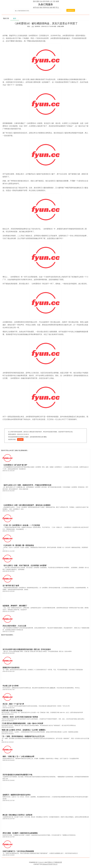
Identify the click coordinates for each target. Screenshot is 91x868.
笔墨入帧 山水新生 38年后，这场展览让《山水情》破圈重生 (24, 730)
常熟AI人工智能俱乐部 (55, 862)
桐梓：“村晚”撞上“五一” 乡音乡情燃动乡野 (18, 757)
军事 (44, 7)
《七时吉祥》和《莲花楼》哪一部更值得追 (18, 545)
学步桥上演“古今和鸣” (11, 686)
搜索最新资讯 (71, 10)
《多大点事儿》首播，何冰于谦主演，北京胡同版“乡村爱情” (25, 566)
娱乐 (38, 7)
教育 (54, 7)
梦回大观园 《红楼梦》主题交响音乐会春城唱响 (20, 833)
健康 (57, 1)
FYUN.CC (41, 862)
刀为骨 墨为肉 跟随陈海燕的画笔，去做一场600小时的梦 (22, 723)
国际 (38, 1)
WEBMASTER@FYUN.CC (50, 864)
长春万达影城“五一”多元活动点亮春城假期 (18, 851)
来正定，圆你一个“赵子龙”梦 (13, 704)
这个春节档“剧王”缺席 (11, 586)
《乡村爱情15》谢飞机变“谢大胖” (15, 465)
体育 (34, 7)
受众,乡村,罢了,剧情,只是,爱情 (15, 450)
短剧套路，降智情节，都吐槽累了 (15, 606)
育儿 (57, 7)
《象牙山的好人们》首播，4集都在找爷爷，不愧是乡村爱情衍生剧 (27, 485)
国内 (34, 1)
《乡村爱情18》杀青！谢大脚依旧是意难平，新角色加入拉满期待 (27, 505)
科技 (48, 7)
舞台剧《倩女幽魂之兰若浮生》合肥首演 (17, 815)
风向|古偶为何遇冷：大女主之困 (14, 626)
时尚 (44, 1)
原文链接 (20, 440)
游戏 (51, 7)
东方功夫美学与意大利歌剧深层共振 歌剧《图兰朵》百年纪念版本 (27, 649)
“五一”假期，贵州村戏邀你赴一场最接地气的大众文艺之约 (23, 736)
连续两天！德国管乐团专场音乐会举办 (17, 795)
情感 (48, 1)
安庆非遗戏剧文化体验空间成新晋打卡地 (17, 775)
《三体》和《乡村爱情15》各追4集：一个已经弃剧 (21, 525)
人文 (51, 1)
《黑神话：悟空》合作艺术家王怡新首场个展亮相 (20, 717)
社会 (41, 1)
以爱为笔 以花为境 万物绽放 (12, 710)
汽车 (54, 1)
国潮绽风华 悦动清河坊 (11, 668)
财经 (41, 7)
